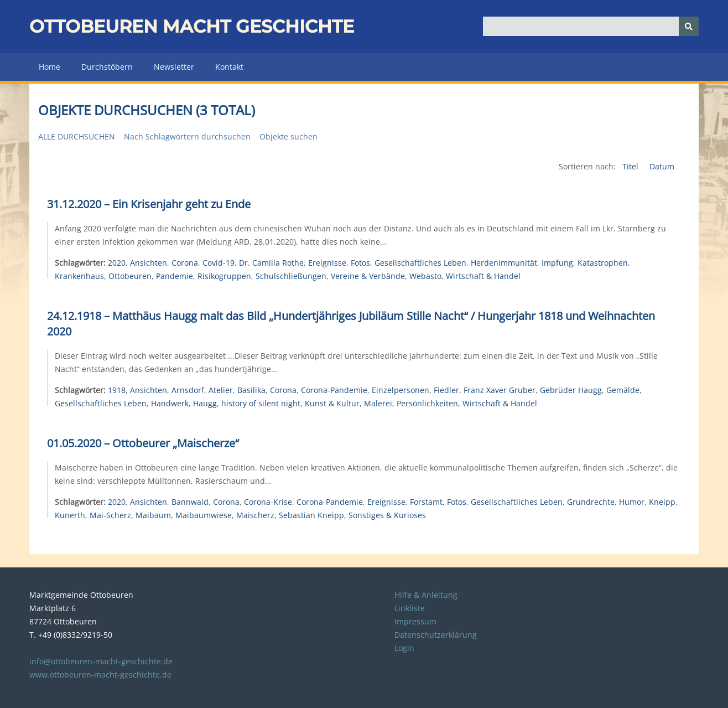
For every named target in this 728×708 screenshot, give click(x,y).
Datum (662, 166)
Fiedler (446, 390)
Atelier (221, 390)
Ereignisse (327, 263)
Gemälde (623, 390)
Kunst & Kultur (332, 403)
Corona (185, 263)
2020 (117, 263)
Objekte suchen (288, 136)
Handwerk (170, 403)
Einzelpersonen (401, 390)
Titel (631, 166)
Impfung (557, 263)
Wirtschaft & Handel (483, 276)
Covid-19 (219, 263)
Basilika (251, 390)
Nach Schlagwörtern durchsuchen (187, 136)
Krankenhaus (79, 276)
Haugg (205, 403)
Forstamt (426, 502)
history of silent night (261, 403)
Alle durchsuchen (77, 136)
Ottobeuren (130, 276)
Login (404, 648)
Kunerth (70, 515)
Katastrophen (603, 263)
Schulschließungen (291, 276)
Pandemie (175, 276)
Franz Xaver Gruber (500, 390)
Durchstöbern (107, 67)
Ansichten (149, 263)
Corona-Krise (268, 502)
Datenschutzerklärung (436, 635)
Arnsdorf (188, 390)
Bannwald (190, 502)
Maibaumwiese (204, 515)
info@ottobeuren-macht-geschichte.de (101, 661)
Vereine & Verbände (368, 276)
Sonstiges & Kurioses (387, 515)
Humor (632, 502)
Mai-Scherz (110, 515)
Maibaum (153, 515)
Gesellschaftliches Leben (420, 263)
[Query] (591, 26)
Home (50, 67)
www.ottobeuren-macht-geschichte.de (100, 675)
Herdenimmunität (504, 263)
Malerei (378, 403)
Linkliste (410, 608)
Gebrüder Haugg (571, 390)
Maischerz (255, 515)
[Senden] (689, 26)
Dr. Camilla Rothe (271, 263)
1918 (117, 390)
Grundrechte (591, 502)
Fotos (360, 263)
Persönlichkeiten (427, 403)
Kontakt (229, 67)
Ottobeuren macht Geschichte (192, 26)
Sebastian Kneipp (311, 515)
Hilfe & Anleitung (426, 595)
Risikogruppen (224, 276)
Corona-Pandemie (334, 390)
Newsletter (174, 67)
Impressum (415, 621)
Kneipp (662, 502)
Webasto (425, 276)
